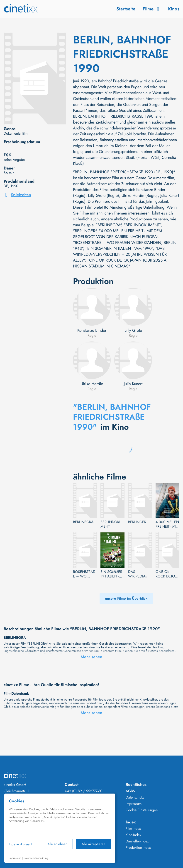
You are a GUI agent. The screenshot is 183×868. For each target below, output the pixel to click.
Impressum (134, 804)
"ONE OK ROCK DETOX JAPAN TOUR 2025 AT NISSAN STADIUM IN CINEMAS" (121, 263)
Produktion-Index (138, 848)
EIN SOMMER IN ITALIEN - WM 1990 (111, 574)
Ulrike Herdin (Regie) (140, 196)
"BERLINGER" (85, 231)
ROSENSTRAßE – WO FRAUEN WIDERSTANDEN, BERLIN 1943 (84, 574)
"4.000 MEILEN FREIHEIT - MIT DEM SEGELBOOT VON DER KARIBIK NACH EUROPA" (118, 234)
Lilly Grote (133, 330)
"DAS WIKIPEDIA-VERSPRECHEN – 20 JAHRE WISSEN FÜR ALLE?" (120, 254)
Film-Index (133, 829)
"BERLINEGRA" (109, 225)
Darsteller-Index (137, 841)
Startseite (126, 9)
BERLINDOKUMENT (111, 524)
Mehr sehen (91, 657)
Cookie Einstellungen (142, 810)
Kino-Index (133, 835)
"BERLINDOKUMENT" (142, 225)
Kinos (174, 9)
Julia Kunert (133, 384)
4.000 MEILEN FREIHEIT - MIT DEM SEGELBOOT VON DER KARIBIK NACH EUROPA (167, 524)
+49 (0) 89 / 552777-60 (84, 791)
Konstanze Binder (92, 330)
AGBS (130, 791)
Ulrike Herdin (92, 384)
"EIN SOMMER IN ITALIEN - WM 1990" (119, 248)
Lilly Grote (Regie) (104, 196)
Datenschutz (135, 797)
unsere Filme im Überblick (126, 598)
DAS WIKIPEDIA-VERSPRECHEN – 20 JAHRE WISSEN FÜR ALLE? (140, 574)
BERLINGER (137, 522)
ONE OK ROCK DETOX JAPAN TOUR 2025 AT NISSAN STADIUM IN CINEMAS (166, 574)
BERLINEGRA (83, 522)
